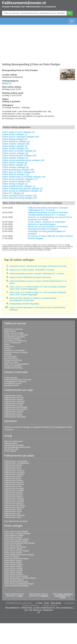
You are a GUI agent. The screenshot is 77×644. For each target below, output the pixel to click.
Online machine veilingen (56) (16, 144)
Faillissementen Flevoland (14, 398)
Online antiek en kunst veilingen (16, 531)
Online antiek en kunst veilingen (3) (18, 132)
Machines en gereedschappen (42, 224)
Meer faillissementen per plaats (16, 521)
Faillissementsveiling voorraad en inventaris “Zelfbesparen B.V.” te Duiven (48, 209)
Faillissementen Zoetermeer (15, 515)
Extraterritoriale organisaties (15, 337)
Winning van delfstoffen (13, 366)
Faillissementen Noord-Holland (16, 409)
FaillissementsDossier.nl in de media (18, 380)
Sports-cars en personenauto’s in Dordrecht (48, 227)
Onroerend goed (10, 356)
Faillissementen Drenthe (13, 396)
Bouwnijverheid (10, 331)
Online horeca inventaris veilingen (17, 551)
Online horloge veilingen (13, 553)
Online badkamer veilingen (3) (16, 141)
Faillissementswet (11, 443)
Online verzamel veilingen (14, 580)
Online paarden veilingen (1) (15, 158)
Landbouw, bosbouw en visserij (16, 352)
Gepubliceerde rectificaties (14, 445)
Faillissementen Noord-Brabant (16, 407)
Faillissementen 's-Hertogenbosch (17, 463)
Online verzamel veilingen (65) (16, 181)
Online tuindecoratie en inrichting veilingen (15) (24, 177)
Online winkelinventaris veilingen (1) (19, 186)
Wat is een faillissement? (13, 441)
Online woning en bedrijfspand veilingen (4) (22, 191)
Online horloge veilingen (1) (15, 184)
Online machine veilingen (14, 564)
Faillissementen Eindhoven (14, 484)
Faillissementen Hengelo (13, 496)
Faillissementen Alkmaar (13, 465)
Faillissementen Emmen (13, 486)
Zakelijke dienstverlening (13, 368)
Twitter (20, 596)
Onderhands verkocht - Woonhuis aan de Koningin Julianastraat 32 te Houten (38, 266)
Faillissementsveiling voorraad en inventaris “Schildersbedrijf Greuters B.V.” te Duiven (48, 214)
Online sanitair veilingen (13, 572)
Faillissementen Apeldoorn (14, 475)
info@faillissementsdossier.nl (19, 603)
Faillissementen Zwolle (13, 517)
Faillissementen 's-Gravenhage (16, 461)
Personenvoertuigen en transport (43, 229)
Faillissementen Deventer (14, 481)
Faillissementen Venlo (12, 513)
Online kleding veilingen (13, 562)
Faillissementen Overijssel (14, 411)
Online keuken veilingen (13, 561)
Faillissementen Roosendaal (15, 506)
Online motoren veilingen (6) (15, 153)
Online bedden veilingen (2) (15, 146)
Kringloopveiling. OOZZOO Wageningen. (24, 304)
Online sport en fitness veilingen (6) (18, 172)
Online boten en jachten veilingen (17, 539)
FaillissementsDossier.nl (24, 3)
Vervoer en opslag (11, 362)
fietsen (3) (7, 83)
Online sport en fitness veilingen (16, 576)
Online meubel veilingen (13, 566)
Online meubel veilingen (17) (15, 148)
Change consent (50, 605)
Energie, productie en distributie (16, 335)
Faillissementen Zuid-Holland (15, 417)
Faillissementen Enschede (14, 488)
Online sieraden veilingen (14, 574)
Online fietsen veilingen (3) (14, 165)
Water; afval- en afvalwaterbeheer (17, 364)
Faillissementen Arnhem (13, 477)
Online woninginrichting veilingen (16, 586)
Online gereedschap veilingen (15, 547)
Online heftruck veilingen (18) (16, 174)
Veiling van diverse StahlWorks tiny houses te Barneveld (30, 277)
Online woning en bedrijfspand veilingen (19, 584)
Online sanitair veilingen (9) (15, 163)
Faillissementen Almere (13, 469)
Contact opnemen (11, 378)
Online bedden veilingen (13, 537)
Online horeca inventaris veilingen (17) (20, 179)
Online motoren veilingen (14, 568)
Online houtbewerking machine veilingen (19, 555)
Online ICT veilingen (12, 557)
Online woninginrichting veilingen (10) (19, 195)
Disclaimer (69, 603)
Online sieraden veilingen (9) (15, 167)
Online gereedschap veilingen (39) (18, 170)
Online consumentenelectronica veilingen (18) (23, 160)
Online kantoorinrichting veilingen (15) (20, 198)
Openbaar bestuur (11, 358)
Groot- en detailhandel (13, 343)
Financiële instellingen (12, 339)
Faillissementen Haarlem (13, 492)
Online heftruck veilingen (13, 549)
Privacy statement (31, 605)
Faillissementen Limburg (13, 405)
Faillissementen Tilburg (13, 510)
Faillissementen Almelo (13, 467)
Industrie (7, 349)
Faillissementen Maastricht (14, 502)
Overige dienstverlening (13, 360)
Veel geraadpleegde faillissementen (17, 447)
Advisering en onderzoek (13, 329)
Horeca (7, 345)
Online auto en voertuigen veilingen (17, 533)
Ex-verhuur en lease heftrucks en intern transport (50, 236)
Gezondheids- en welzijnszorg (15, 341)
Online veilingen (10, 451)
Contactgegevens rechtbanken (16, 382)
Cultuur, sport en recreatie (14, 333)
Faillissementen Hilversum (14, 498)
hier (28, 427)
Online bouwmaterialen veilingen (16, 541)
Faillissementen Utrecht (13, 413)
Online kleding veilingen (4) (15, 139)
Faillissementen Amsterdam (14, 473)
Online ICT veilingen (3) (13, 193)
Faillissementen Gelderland (14, 401)
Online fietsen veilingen (13, 545)
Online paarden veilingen (14, 570)
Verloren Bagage (36, 238)
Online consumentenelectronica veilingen (19, 543)
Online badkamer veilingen (14, 535)
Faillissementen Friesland (14, 399)
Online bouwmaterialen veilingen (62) (19, 155)
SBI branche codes (11, 449)
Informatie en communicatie (14, 350)
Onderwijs (8, 354)
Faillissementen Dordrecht (14, 482)
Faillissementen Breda (13, 479)
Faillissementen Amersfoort (14, 471)
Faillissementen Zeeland (13, 415)
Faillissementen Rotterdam (14, 508)
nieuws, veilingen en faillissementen (64, 595)
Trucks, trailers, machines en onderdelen (46, 222)
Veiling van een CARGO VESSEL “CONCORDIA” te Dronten (32, 270)
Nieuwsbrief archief (11, 385)
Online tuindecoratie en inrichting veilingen (20, 578)
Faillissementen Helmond (14, 494)
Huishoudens (9, 347)
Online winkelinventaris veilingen (16, 582)
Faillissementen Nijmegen (14, 504)
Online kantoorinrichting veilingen (17, 559)
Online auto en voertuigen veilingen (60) (21, 137)
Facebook (44, 596)
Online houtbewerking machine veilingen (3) (22, 188)
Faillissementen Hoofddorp (14, 500)
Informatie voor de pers (13, 384)
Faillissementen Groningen (14, 403)
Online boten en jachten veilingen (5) (19, 151)
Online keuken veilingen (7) (15, 134)
